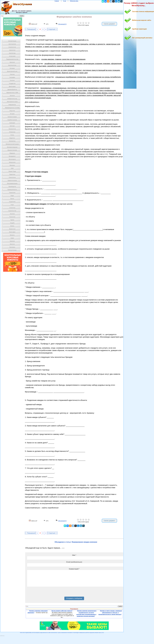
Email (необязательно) (74, 562)
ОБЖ (12, 168)
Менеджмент (12, 156)
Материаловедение (12, 147)
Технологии (12, 217)
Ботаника (12, 68)
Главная (57, 1)
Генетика (12, 74)
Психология (12, 193)
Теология (12, 214)
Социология (12, 202)
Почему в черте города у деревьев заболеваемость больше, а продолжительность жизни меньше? (110, 613)
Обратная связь (74, 1)
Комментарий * (74, 569)
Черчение (12, 241)
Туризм (12, 220)
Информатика (12, 105)
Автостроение (12, 44)
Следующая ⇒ (52, 29)
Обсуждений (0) (62, 24)
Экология (12, 244)
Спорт (12, 205)
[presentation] (42, 592)
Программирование (12, 183)
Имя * (74, 555)
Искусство (12, 111)
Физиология (12, 229)
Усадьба (12, 223)
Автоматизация (12, 41)
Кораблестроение (12, 120)
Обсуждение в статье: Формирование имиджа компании (76, 542)
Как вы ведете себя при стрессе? (62, 611)
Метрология (12, 162)
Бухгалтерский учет (12, 71)
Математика (12, 141)
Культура (12, 126)
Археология (12, 50)
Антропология (12, 47)
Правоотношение (12, 180)
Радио (12, 196)
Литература (12, 132)
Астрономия (12, 56)
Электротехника (12, 250)
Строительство (12, 211)
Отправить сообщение (74, 598)
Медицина (12, 153)
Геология (12, 80)
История (12, 114)
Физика (12, 226)
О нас (65, 1)
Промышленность (12, 190)
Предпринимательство (12, 59)
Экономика (12, 247)
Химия (12, 238)
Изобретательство (12, 99)
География (12, 77)
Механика (12, 165)
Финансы (12, 235)
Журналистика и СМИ (12, 93)
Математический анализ (12, 144)
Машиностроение (12, 150)
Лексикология (12, 129)
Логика (12, 135)
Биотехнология (12, 65)
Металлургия (12, 159)
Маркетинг (12, 138)
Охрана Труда (12, 171)
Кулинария (12, 123)
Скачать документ (109, 24)
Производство (12, 187)
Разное (12, 199)
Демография (12, 86)
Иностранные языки (12, 102)
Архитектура (12, 53)
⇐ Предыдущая (30, 29)
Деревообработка (12, 90)
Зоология (12, 96)
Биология (12, 62)
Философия (12, 232)
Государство (12, 83)
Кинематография (12, 117)
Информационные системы (12, 108)
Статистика (12, 208)
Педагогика (12, 174)
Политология (12, 177)
